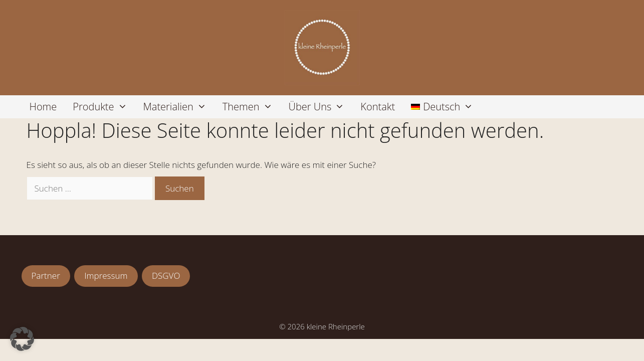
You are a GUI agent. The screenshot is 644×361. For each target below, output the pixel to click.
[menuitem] (442, 107)
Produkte (104, 107)
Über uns (321, 107)
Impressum (106, 276)
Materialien (179, 107)
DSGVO (166, 276)
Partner (46, 276)
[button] (22, 339)
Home (43, 107)
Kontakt (378, 107)
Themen (252, 107)
